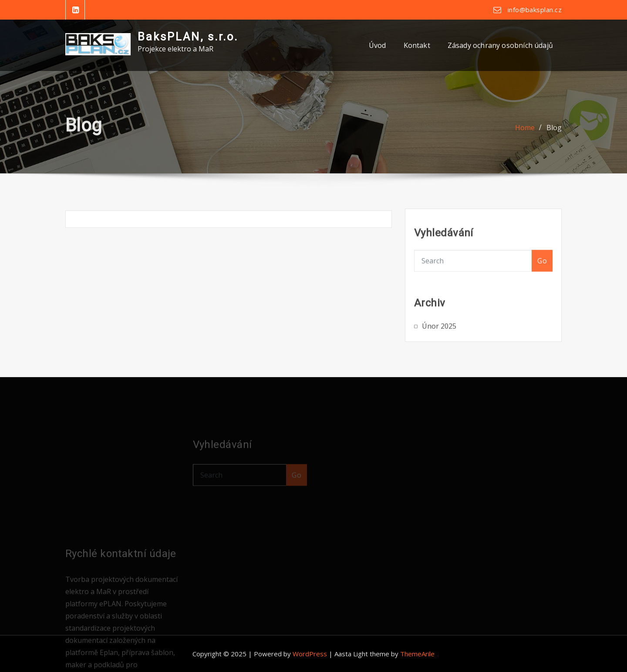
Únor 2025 (439, 333)
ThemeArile (417, 654)
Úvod (378, 45)
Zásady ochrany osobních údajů (500, 45)
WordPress (310, 654)
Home (525, 132)
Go (542, 270)
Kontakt (417, 45)
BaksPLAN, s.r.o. (188, 37)
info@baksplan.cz (535, 10)
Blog (554, 132)
